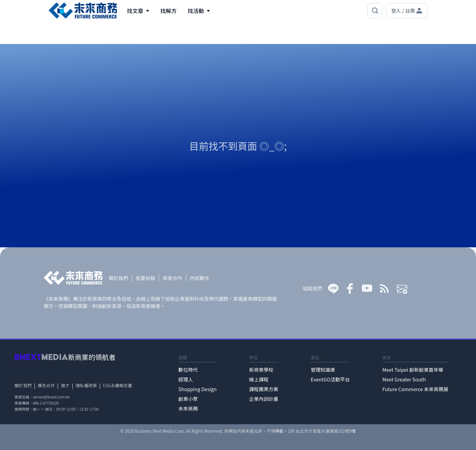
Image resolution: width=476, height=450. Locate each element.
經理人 (185, 379)
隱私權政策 (86, 385)
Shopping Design (197, 389)
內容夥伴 (199, 278)
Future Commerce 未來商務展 (415, 389)
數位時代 (188, 370)
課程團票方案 (264, 389)
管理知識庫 (323, 370)
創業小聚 (188, 399)
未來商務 (188, 408)
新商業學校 (261, 370)
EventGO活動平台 (330, 379)
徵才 (65, 385)
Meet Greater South (404, 379)
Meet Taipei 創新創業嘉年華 (413, 370)
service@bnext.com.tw (51, 397)
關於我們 (118, 278)
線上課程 (259, 379)
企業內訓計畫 (264, 399)
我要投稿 (145, 278)
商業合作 (172, 278)
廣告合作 (46, 385)
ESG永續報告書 (117, 385)
